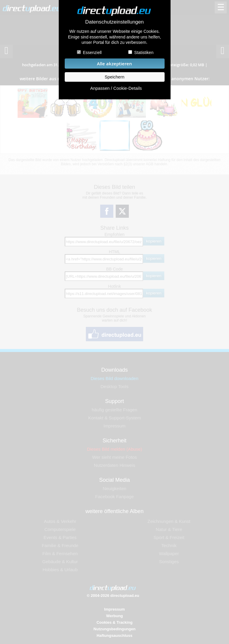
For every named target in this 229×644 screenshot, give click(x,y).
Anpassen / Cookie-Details (116, 88)
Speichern (114, 77)
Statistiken (144, 52)
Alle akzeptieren (114, 64)
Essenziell (92, 52)
